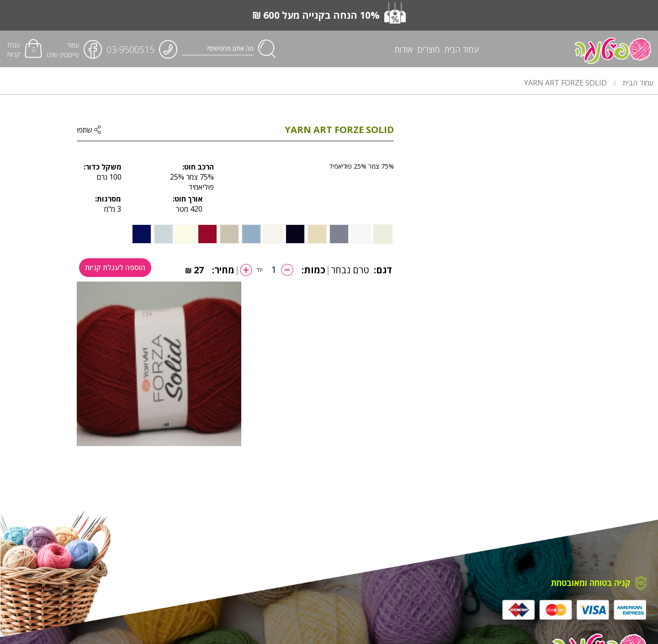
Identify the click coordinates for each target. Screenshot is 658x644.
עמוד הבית (462, 50)
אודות (404, 50)
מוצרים (429, 50)
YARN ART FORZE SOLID (570, 83)
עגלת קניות (13, 50)
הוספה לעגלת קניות (117, 270)
